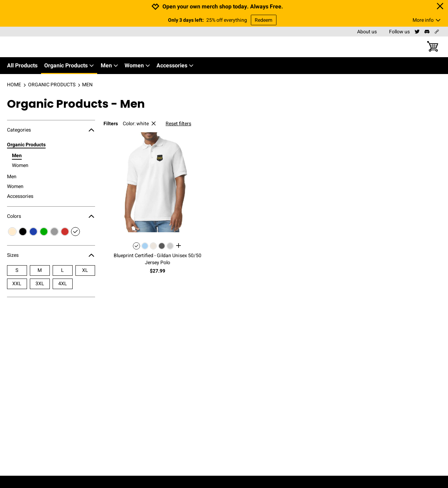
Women (138, 66)
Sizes (51, 255)
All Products (22, 66)
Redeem (263, 20)
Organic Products (69, 66)
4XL (63, 284)
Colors (51, 216)
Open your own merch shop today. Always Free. (223, 7)
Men (110, 66)
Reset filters (178, 124)
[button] (157, 182)
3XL (40, 284)
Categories (51, 130)
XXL (17, 284)
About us (367, 32)
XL (85, 270)
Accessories (175, 66)
